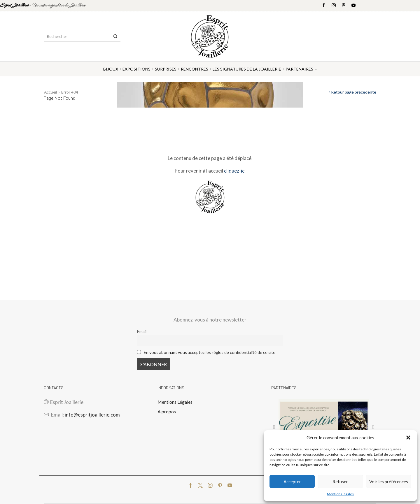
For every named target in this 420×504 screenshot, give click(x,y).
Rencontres (195, 69)
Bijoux (111, 69)
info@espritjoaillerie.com (92, 415)
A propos (167, 412)
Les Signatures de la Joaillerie (247, 69)
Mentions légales (340, 494)
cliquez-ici (235, 171)
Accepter (292, 482)
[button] (408, 438)
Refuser (340, 482)
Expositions (136, 69)
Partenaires (301, 69)
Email (142, 332)
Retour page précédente (354, 92)
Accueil (51, 92)
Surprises (166, 69)
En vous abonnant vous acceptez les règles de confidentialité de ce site (210, 352)
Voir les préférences (389, 482)
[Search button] (116, 36)
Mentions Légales (175, 402)
